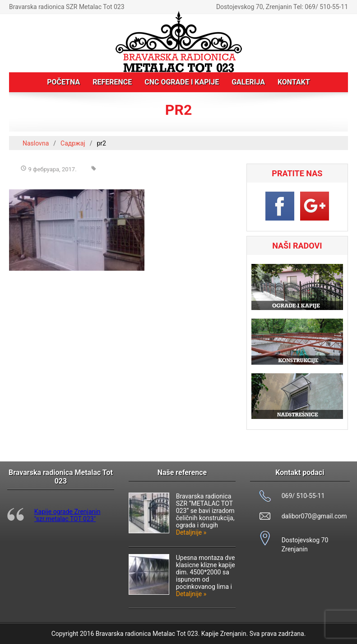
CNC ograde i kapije (182, 82)
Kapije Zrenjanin (224, 634)
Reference (112, 82)
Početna (63, 82)
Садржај (73, 143)
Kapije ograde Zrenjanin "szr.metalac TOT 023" (67, 515)
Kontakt (294, 82)
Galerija (248, 82)
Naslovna (36, 143)
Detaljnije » (191, 532)
